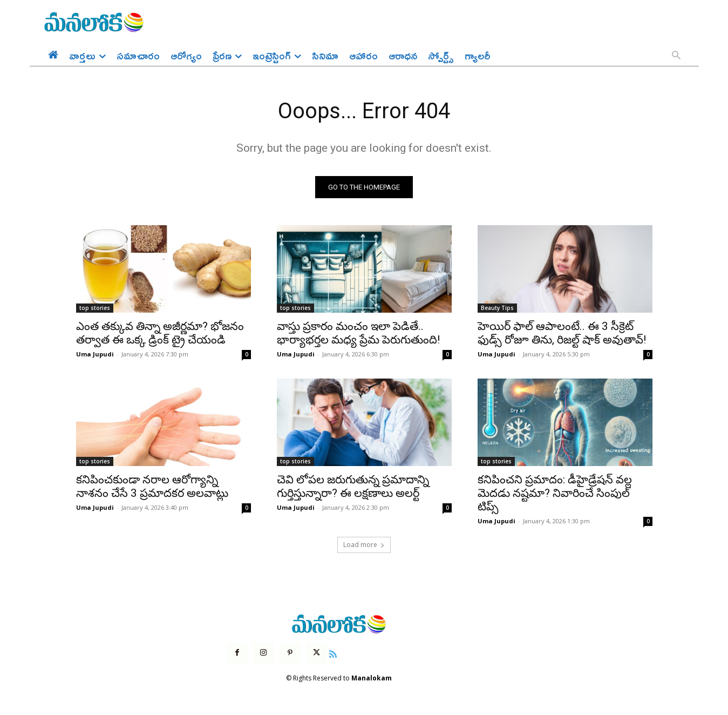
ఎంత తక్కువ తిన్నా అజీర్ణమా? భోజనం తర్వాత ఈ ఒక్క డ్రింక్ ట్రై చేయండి (160, 333)
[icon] (333, 653)
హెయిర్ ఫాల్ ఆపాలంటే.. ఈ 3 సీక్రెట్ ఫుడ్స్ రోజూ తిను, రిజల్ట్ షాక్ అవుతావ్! (562, 333)
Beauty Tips (497, 308)
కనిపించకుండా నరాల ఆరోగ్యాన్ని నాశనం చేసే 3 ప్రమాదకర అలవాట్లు (152, 487)
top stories (95, 308)
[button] (676, 56)
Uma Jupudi (95, 355)
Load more (364, 545)
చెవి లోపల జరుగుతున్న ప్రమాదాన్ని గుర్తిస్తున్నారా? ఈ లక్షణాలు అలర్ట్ (353, 487)
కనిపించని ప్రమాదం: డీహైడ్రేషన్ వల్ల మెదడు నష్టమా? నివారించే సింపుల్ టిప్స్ (555, 494)
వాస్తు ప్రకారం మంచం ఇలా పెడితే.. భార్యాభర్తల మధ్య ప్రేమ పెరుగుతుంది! (358, 333)
